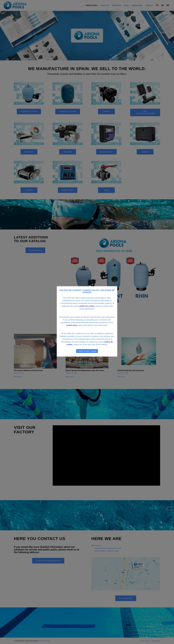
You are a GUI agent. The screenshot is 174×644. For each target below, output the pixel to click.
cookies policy (72, 325)
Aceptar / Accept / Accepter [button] (87, 351)
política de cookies (87, 306)
